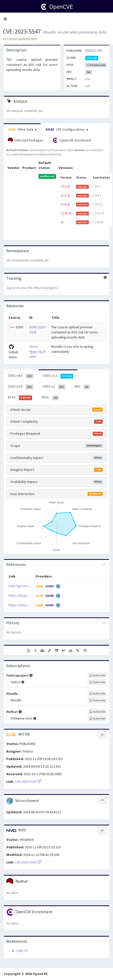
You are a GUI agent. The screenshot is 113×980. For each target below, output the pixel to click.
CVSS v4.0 (21, 376)
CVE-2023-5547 (22, 31)
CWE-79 (22, 951)
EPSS (20, 397)
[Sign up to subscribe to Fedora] (97, 682)
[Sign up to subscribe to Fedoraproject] (97, 675)
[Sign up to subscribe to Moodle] (97, 694)
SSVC (50, 397)
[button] (5, 19)
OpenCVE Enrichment (72, 140)
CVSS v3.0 (21, 387)
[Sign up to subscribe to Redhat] (97, 712)
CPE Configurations (67, 129)
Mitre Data (22, 129)
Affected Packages (26, 140)
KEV (82, 387)
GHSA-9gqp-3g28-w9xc (38, 352)
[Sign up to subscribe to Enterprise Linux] (97, 718)
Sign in (11, 288)
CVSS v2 (54, 387)
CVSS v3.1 (58, 376)
